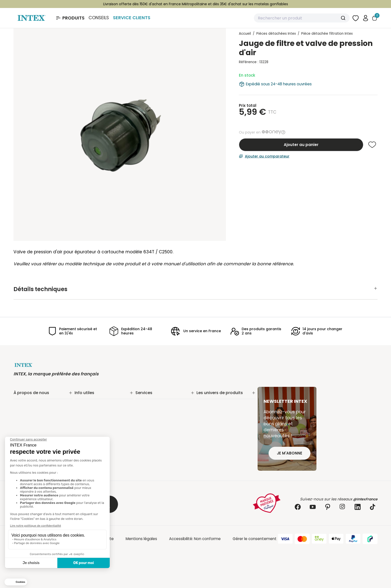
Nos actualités (27, 411)
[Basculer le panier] (375, 18)
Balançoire (206, 437)
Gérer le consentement (255, 539)
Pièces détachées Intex (218, 450)
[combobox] (302, 18)
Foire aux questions (153, 430)
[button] (366, 18)
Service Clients (132, 18)
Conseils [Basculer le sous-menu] (99, 18)
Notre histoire (26, 398)
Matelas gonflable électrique (223, 417)
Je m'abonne (290, 453)
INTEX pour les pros (153, 424)
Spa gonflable (209, 424)
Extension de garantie (156, 404)
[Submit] (344, 18)
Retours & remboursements (101, 411)
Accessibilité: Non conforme (195, 539)
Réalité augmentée (154, 417)
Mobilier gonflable (213, 443)
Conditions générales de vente (103, 417)
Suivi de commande (93, 398)
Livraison (82, 404)
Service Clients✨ (151, 398)
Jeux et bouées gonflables (221, 456)
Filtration (204, 404)
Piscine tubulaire (212, 398)
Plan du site (85, 424)
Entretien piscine (212, 411)
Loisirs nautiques (212, 430)
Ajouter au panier (301, 145)
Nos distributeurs (151, 411)
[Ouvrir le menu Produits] (70, 18)
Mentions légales (141, 539)
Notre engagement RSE (35, 404)
